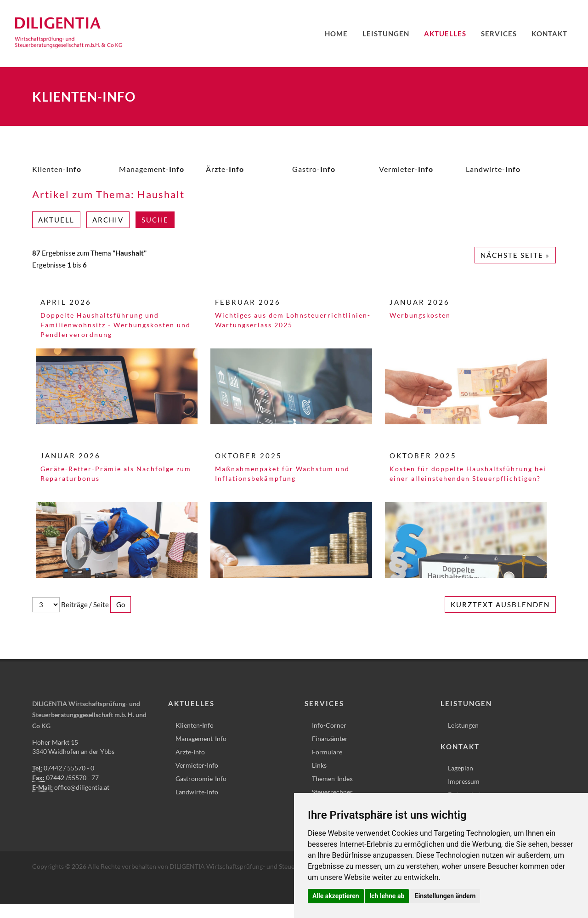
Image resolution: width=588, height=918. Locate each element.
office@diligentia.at (82, 787)
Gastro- (314, 169)
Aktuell (56, 220)
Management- (152, 169)
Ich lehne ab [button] (387, 896)
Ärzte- (225, 169)
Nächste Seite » (515, 255)
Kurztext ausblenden (500, 604)
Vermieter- (406, 169)
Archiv (108, 220)
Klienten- (57, 169)
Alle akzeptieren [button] (336, 896)
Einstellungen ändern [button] (445, 896)
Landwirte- (493, 169)
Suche (155, 220)
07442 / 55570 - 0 (69, 768)
